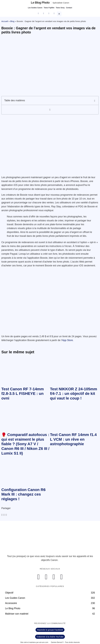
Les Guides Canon (35, 8)
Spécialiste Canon (61, 3)
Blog (12, 21)
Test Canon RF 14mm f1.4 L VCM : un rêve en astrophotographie (73, 439)
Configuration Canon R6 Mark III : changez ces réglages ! (23, 494)
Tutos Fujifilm (49, 8)
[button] (60, 13)
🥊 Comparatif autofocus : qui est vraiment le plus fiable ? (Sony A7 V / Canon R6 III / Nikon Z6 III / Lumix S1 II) (25, 444)
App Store (67, 340)
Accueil (5, 21)
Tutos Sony (60, 8)
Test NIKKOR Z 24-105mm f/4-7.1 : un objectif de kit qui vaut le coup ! (74, 394)
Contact (69, 8)
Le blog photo (40, 3)
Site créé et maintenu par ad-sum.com (34, 642)
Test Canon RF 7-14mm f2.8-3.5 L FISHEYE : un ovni (23, 394)
